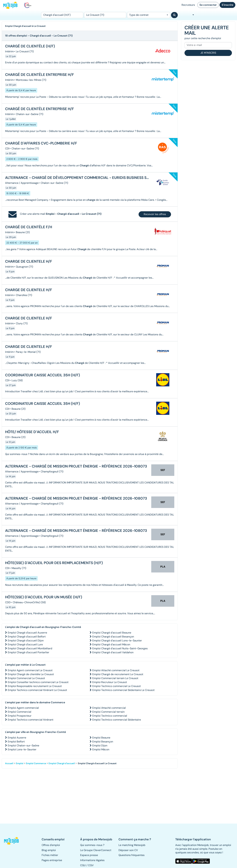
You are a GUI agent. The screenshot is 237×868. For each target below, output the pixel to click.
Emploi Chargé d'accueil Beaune (112, 633)
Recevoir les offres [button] (155, 214)
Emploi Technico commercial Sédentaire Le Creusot (123, 690)
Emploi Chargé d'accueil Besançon (113, 637)
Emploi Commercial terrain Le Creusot (115, 678)
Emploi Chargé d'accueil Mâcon (111, 644)
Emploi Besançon (103, 742)
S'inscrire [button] (227, 5)
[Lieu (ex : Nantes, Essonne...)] (105, 15)
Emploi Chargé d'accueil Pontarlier (28, 652)
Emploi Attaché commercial (109, 708)
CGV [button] (91, 865)
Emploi (20, 763)
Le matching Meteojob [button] (132, 845)
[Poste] (62, 15)
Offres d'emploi (51, 845)
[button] (13, 841)
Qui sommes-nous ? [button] (92, 845)
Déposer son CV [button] (128, 850)
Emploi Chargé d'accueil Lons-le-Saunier (117, 641)
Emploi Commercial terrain (108, 712)
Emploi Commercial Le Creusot (26, 678)
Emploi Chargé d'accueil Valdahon (113, 652)
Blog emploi (49, 850)
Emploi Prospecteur (20, 716)
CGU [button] (83, 865)
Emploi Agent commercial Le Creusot (30, 670)
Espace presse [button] (89, 855)
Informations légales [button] (92, 860)
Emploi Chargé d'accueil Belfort (27, 637)
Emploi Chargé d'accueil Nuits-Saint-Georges (120, 648)
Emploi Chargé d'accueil (62, 763)
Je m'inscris (208, 53)
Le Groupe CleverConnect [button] (96, 850)
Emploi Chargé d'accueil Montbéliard (30, 648)
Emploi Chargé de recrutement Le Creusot (118, 674)
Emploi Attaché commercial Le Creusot (116, 670)
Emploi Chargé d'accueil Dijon (26, 641)
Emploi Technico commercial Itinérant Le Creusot (37, 690)
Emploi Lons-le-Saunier (22, 749)
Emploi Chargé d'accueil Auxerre (27, 633)
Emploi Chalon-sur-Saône (23, 745)
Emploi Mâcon (101, 749)
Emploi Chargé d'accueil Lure (25, 644)
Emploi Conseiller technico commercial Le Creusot (38, 682)
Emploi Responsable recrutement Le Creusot (35, 686)
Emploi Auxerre (17, 738)
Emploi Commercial (20, 712)
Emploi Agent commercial (23, 708)
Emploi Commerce (36, 763)
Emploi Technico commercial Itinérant (31, 720)
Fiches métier (50, 855)
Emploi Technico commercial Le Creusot (117, 686)
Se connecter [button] (208, 5)
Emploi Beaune (101, 738)
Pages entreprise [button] (52, 860)
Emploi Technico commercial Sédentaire (117, 720)
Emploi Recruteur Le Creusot (110, 682)
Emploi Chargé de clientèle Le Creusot (31, 674)
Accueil (9, 763)
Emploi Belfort (16, 742)
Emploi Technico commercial (110, 716)
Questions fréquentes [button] (132, 855)
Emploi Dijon (100, 745)
